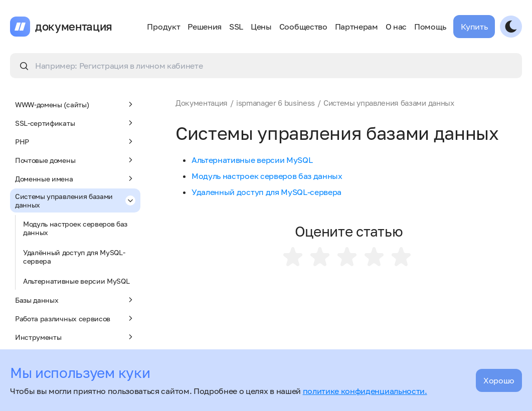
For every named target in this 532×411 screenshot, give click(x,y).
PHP (75, 141)
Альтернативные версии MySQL (76, 281)
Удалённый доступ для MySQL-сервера (74, 257)
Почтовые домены (75, 160)
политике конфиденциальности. (365, 391)
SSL (236, 27)
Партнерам (357, 27)
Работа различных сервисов (75, 318)
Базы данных (75, 300)
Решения (205, 27)
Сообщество (303, 27)
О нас (396, 27)
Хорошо (499, 380)
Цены (261, 27)
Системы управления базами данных (75, 200)
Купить (474, 27)
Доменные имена (75, 178)
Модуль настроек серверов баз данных (75, 228)
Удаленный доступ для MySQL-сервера (267, 192)
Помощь (430, 27)
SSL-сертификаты (75, 123)
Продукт (163, 27)
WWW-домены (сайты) (75, 104)
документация (74, 27)
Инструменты (75, 337)
